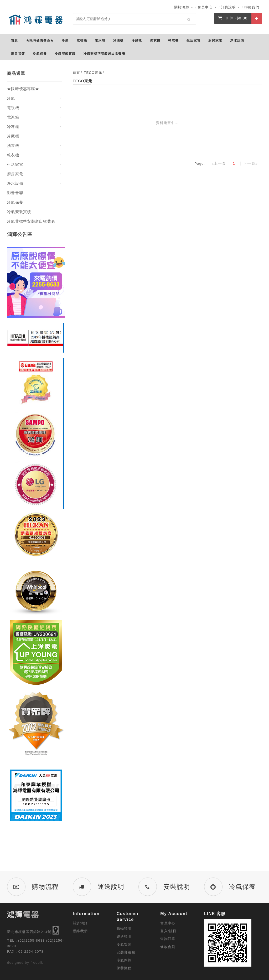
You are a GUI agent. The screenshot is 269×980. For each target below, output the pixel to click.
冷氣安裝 (124, 944)
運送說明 (124, 937)
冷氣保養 (124, 960)
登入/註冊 (168, 931)
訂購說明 (231, 7)
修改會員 (168, 947)
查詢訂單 (168, 939)
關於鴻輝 (184, 7)
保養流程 (124, 968)
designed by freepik (25, 963)
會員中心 (207, 7)
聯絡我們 (252, 7)
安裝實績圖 (126, 952)
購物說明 (124, 929)
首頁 (77, 73)
